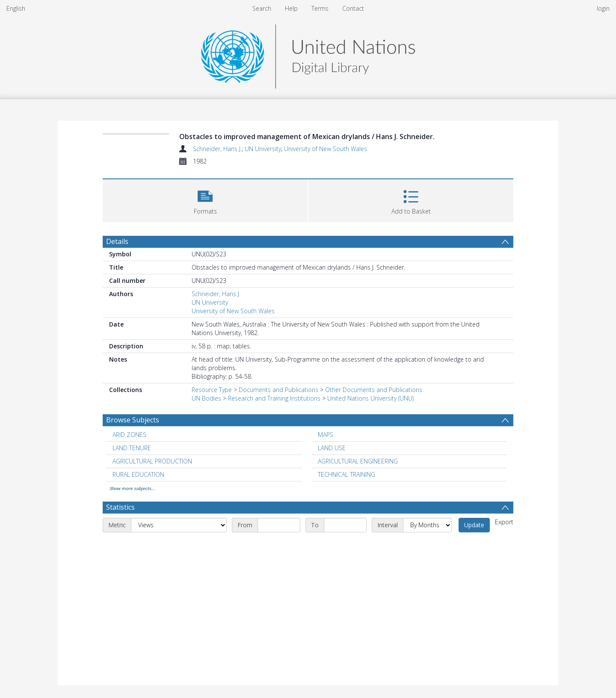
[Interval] (427, 525)
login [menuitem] (603, 8)
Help (291, 8)
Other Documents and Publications (374, 390)
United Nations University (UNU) (370, 398)
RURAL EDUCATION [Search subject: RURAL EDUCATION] (138, 474)
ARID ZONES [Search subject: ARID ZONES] (129, 435)
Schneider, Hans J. (217, 149)
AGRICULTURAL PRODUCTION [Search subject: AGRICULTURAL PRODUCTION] (152, 461)
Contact (353, 8)
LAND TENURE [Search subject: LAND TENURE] (132, 448)
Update (474, 525)
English (16, 8)
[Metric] (179, 525)
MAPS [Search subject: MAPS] (326, 435)
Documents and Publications (278, 390)
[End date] (345, 525)
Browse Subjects (133, 420)
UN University (263, 149)
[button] (205, 200)
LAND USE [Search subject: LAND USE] (332, 448)
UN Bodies (206, 398)
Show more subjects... (132, 488)
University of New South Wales (326, 149)
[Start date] (279, 525)
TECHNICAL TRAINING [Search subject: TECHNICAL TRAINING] (346, 474)
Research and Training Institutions (274, 398)
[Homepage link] (308, 54)
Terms (320, 8)
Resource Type (212, 390)
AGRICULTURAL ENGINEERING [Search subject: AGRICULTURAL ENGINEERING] (358, 461)
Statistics (120, 507)
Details (117, 241)
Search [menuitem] (262, 8)
